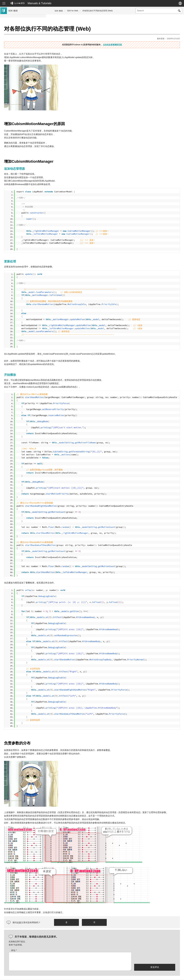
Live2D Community (168, 975)
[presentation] (155, 948)
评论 (60, 941)
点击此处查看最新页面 (135, 38)
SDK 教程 (59, 11)
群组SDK (13, 60)
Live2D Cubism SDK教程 (19, 30)
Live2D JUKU (131, 975)
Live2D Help (148, 975)
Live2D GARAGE (16, 56)
